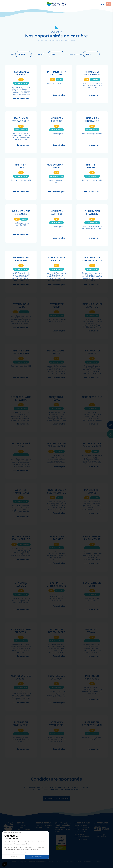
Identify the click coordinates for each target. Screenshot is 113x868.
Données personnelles (37, 862)
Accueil (40, 40)
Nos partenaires (102, 835)
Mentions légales (19, 862)
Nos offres (83, 840)
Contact (51, 862)
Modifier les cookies (64, 862)
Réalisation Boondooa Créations (88, 862)
